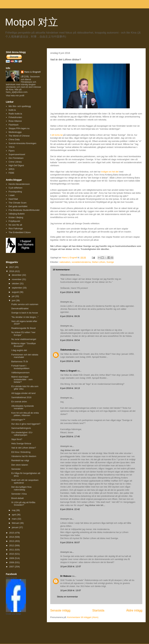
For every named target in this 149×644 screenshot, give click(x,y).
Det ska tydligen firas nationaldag (21, 488)
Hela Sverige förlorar (21, 444)
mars (15, 519)
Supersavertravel (17, 154)
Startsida (98, 610)
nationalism (65, 262)
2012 (12, 545)
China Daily (14, 139)
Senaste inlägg (60, 610)
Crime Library (15, 162)
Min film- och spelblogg (20, 106)
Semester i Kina (19, 494)
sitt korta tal (57, 135)
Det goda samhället (18, 206)
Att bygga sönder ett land (23, 393)
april (14, 515)
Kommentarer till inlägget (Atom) (83, 617)
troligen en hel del (110, 172)
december (17, 275)
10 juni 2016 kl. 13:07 (71, 590)
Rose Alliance (15, 121)
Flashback (13, 125)
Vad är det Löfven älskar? (24, 448)
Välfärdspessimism (20, 373)
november (17, 279)
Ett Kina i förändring (21, 452)
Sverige (110, 262)
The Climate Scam (17, 203)
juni (14, 300)
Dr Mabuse (66, 576)
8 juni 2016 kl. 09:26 (70, 316)
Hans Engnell (11, 578)
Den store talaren (20, 465)
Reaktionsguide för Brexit (23, 328)
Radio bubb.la (15, 114)
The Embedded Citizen (20, 232)
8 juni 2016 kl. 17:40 (70, 436)
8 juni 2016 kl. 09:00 (70, 292)
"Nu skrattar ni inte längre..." (25, 317)
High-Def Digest (16, 165)
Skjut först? (17, 439)
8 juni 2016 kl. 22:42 (70, 509)
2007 (12, 567)
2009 (12, 558)
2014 (12, 537)
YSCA (11, 147)
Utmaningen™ (18, 420)
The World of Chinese (19, 136)
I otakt (11, 195)
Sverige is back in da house (25, 313)
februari (16, 523)
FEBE (11, 173)
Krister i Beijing (16, 217)
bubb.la (12, 110)
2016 (12, 271)
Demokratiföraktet (20, 308)
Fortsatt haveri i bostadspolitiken (20, 367)
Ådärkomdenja (68, 350)
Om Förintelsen (16, 158)
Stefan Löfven (99, 262)
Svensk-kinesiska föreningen (22, 143)
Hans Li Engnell (69, 371)
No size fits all (15, 225)
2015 (12, 533)
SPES (11, 169)
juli (14, 296)
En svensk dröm (19, 402)
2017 (12, 267)
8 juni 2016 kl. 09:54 (70, 340)
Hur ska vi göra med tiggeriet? (26, 424)
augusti (16, 292)
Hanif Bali (13, 199)
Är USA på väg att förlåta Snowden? (23, 504)
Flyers (11, 151)
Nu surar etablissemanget (24, 339)
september (17, 288)
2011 (12, 550)
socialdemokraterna (81, 262)
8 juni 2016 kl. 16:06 (70, 361)
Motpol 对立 (32, 22)
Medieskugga (15, 132)
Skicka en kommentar (67, 597)
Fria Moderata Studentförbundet (24, 210)
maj (14, 510)
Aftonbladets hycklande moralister (22, 407)
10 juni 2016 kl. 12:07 (71, 566)
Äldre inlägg (134, 610)
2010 (12, 554)
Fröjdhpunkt (14, 221)
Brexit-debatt (17, 498)
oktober (16, 284)
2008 (12, 562)
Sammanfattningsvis (21, 428)
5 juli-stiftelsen (15, 188)
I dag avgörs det (19, 350)
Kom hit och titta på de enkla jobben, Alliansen (25, 414)
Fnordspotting (15, 192)
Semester (16, 469)
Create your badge (13, 614)
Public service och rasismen (25, 304)
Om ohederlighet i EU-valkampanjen (22, 434)
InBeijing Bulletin (17, 214)
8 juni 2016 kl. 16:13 (70, 388)
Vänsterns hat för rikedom (24, 456)
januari (15, 527)
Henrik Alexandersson (19, 184)
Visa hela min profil (15, 96)
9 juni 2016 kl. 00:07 (70, 542)
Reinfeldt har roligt (20, 460)
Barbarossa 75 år (20, 361)
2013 (12, 541)
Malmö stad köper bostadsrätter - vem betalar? (22, 379)
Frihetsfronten (15, 117)
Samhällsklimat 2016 (21, 397)
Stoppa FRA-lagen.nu (19, 128)
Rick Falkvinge (16, 229)
